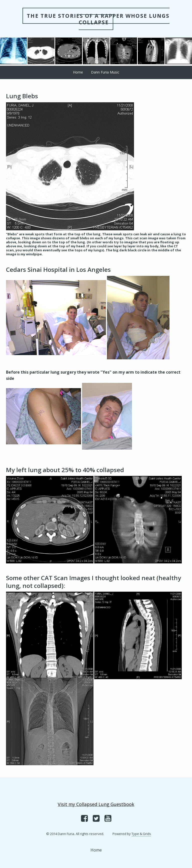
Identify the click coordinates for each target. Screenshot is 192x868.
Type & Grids (141, 834)
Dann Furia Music (105, 72)
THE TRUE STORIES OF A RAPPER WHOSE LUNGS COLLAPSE (98, 19)
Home (78, 72)
